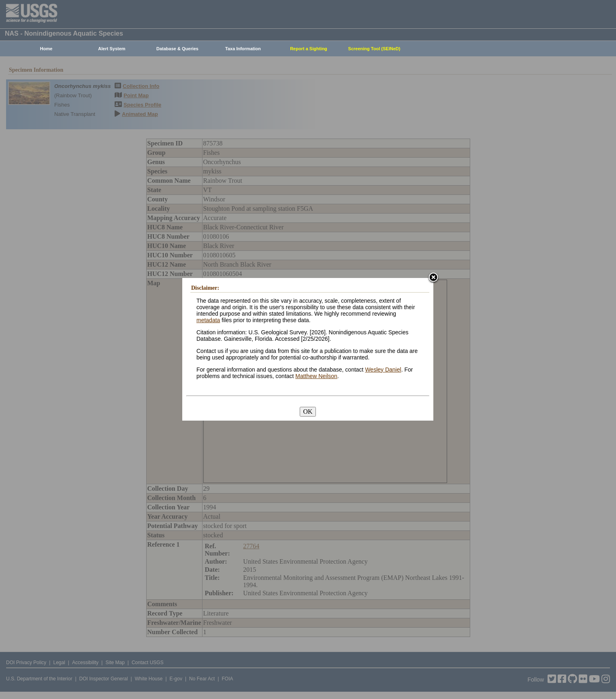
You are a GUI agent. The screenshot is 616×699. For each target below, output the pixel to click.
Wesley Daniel (383, 370)
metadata (208, 320)
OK (308, 411)
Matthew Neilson (316, 376)
